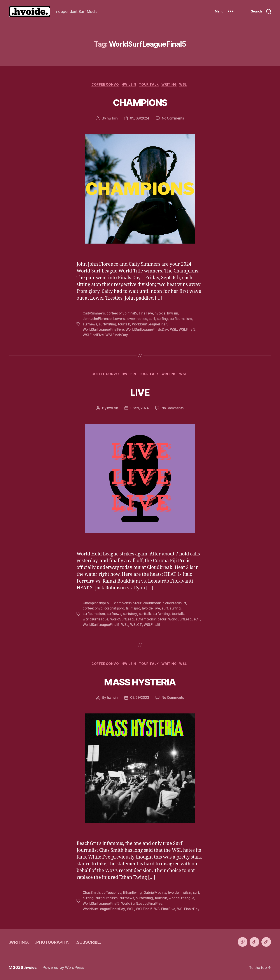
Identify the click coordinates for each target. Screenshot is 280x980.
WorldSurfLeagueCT (99, 625)
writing (172, 85)
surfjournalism (184, 319)
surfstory (131, 614)
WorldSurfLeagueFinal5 (152, 325)
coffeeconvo (117, 314)
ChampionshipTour (128, 604)
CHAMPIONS (140, 102)
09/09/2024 (139, 119)
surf (155, 319)
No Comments (173, 119)
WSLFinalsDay (117, 335)
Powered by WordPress (65, 968)
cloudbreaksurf (177, 604)
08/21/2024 (139, 409)
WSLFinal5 (190, 330)
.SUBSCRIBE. (105, 942)
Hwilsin (128, 85)
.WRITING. (21, 942)
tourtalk (125, 325)
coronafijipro (116, 609)
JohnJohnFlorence (98, 319)
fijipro (138, 609)
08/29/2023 (139, 699)
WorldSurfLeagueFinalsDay (149, 330)
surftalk (146, 614)
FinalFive (148, 314)
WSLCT (173, 625)
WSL (188, 85)
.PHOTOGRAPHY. (61, 942)
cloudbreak (154, 604)
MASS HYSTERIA (140, 681)
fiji (129, 609)
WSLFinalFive (94, 335)
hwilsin (111, 119)
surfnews (90, 325)
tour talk (150, 85)
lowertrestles (139, 319)
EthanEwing (134, 893)
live (160, 609)
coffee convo (102, 85)
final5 (134, 314)
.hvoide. (31, 968)
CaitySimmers (94, 314)
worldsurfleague (96, 620)
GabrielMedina (157, 893)
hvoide (162, 314)
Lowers (120, 319)
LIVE (140, 392)
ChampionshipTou (97, 604)
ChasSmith (91, 893)
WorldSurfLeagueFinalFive (104, 330)
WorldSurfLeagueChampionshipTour (140, 620)
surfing (165, 319)
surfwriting (108, 325)
